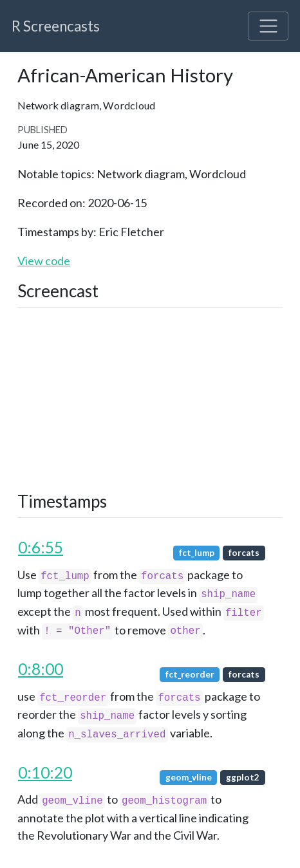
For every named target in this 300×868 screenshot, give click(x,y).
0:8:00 (41, 669)
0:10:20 (45, 772)
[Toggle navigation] (268, 26)
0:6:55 (41, 547)
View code (44, 261)
